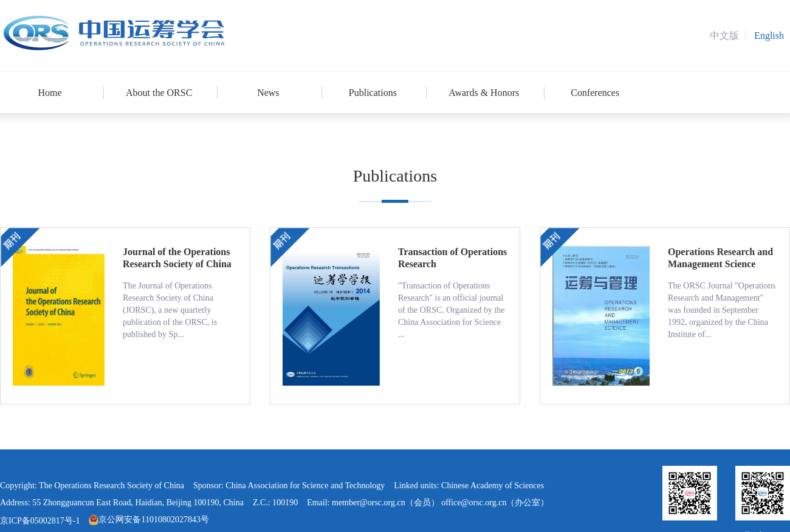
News (268, 93)
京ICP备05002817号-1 (40, 521)
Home (50, 93)
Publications (373, 93)
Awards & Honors (484, 93)
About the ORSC (159, 93)
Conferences (595, 93)
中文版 (724, 36)
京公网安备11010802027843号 (149, 520)
